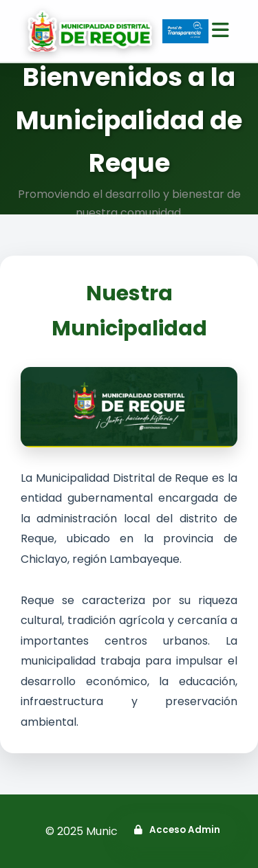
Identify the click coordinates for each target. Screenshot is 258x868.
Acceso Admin (177, 830)
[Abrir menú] (221, 31)
